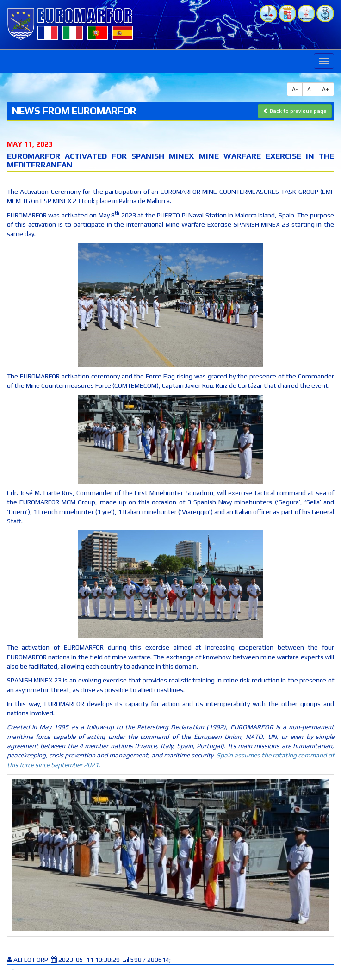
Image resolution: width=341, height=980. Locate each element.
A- (295, 89)
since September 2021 (67, 765)
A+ (325, 89)
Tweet (12, 970)
